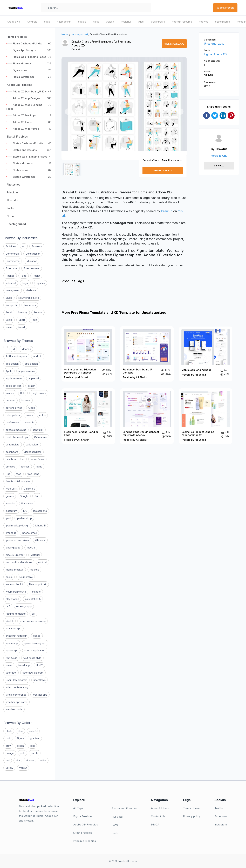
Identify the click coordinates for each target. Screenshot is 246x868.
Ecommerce (13, 261)
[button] (68, 112)
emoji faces (37, 459)
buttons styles (14, 408)
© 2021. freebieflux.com (123, 861)
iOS (25, 511)
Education (31, 261)
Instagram (11, 511)
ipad (8, 518)
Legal (25, 283)
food (19, 474)
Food (24, 276)
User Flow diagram (16, 680)
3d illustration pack (16, 356)
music (9, 577)
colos (42, 415)
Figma (20, 738)
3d (13, 349)
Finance (10, 276)
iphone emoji (29, 533)
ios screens (40, 511)
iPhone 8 (11, 533)
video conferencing (17, 687)
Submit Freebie (225, 8)
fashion (25, 467)
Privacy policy (192, 816)
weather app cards (17, 702)
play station (12, 599)
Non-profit (12, 305)
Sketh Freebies (83, 833)
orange (10, 753)
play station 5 (33, 599)
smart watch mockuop (33, 621)
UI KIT (39, 665)
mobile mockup (15, 570)
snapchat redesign (16, 636)
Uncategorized (79, 34)
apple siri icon (14, 386)
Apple (9, 371)
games (10, 496)
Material (35, 555)
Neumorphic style (16, 592)
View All (219, 166)
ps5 (8, 606)
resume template (16, 614)
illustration (27, 503)
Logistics (40, 283)
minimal (43, 562)
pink (22, 753)
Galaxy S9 (29, 489)
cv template (13, 445)
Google (24, 496)
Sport (22, 320)
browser (11, 400)
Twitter (219, 808)
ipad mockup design (17, 525)
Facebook (221, 816)
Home (65, 34)
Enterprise (12, 268)
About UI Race (160, 808)
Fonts (115, 825)
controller (38, 430)
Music (9, 298)
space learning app (35, 643)
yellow (9, 768)
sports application (35, 650)
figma (39, 467)
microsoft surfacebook (19, 562)
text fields (11, 658)
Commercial (13, 254)
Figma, (209, 54)
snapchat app (13, 628)
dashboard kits (33, 452)
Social (9, 320)
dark (8, 738)
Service (38, 312)
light (32, 746)
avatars (10, 393)
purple (35, 753)
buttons (26, 400)
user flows (40, 680)
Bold (23, 393)
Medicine (31, 290)
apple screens (27, 371)
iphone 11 (40, 525)
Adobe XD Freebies (86, 825)
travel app (24, 665)
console (30, 422)
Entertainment (32, 268)
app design (12, 364)
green (20, 746)
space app (12, 643)
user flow (11, 673)
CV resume (41, 437)
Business (37, 246)
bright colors (39, 393)
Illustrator (118, 817)
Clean (32, 408)
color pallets (13, 415)
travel (9, 327)
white (43, 760)
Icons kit (10, 503)
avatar (31, 386)
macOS (31, 548)
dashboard (12, 452)
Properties (30, 305)
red (8, 760)
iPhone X (40, 540)
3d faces (26, 349)
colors (30, 415)
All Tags (78, 808)
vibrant (30, 760)
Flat (8, 474)
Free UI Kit (12, 489)
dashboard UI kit (15, 459)
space (37, 636)
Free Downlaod (174, 44)
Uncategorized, (214, 44)
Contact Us (158, 816)
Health (36, 276)
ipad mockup (24, 518)
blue (20, 731)
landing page (13, 548)
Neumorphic (26, 577)
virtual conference (16, 695)
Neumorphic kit (14, 584)
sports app (12, 650)
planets (36, 592)
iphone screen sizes (17, 540)
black (9, 731)
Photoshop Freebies (124, 808)
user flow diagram (33, 673)
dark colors (32, 445)
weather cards (14, 709)
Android (38, 356)
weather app (40, 695)
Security (23, 312)
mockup (34, 570)
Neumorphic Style (29, 298)
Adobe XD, (220, 54)
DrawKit (76, 49)
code (115, 833)
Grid (37, 496)
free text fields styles (18, 481)
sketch (10, 621)
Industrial (11, 283)
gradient (35, 738)
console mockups (16, 430)
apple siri (34, 378)
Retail (9, 312)
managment (13, 290)
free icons (33, 474)
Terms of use (192, 808)
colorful (33, 731)
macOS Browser (15, 555)
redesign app (24, 606)
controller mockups (17, 437)
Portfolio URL (219, 156)
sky (18, 760)
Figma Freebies (83, 816)
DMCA (155, 825)
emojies (10, 467)
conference (12, 422)
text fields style (32, 658)
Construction (33, 254)
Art (24, 246)
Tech (34, 320)
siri (33, 614)
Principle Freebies (85, 841)
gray (8, 746)
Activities (11, 246)
